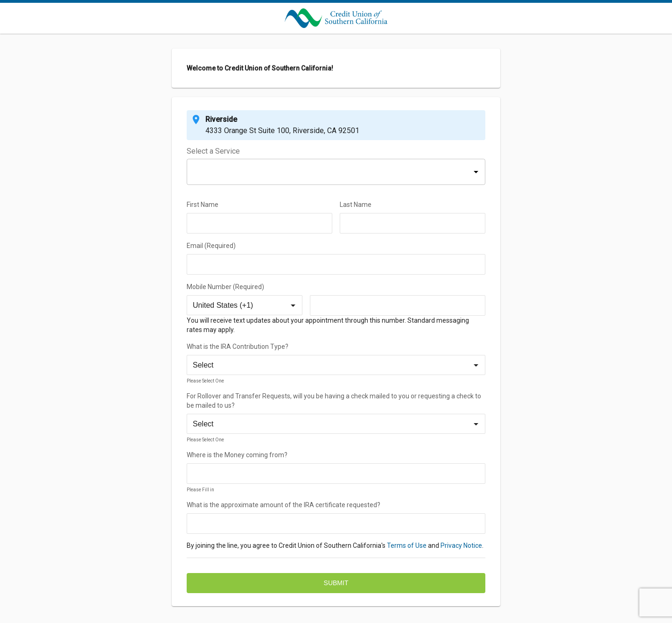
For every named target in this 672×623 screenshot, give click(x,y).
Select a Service (213, 152)
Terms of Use (407, 545)
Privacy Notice (461, 545)
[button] (336, 172)
